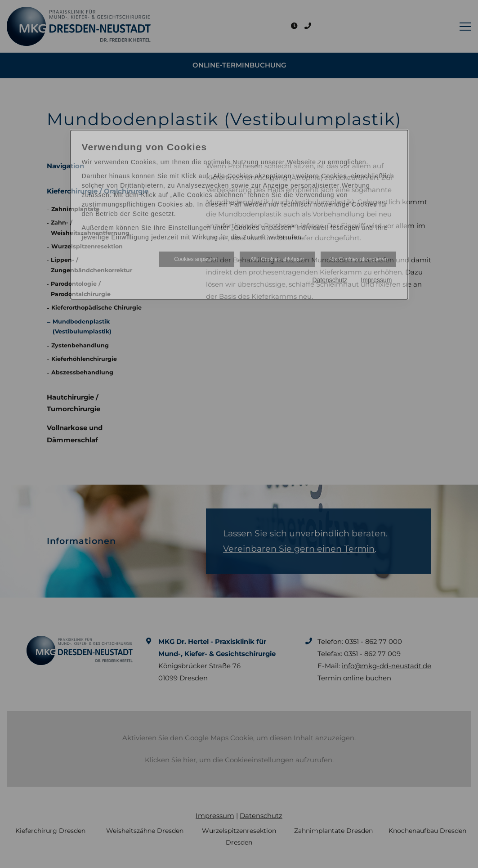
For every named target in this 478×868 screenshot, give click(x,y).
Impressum (376, 280)
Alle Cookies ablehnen (277, 259)
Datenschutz (330, 280)
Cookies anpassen (196, 259)
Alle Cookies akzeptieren (358, 259)
